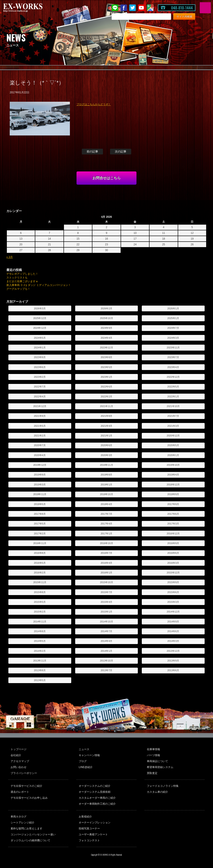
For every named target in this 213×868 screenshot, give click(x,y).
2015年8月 (40, 592)
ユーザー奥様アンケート (93, 834)
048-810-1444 (182, 8)
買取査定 (152, 773)
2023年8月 (106, 357)
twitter (133, 8)
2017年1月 (106, 534)
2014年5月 (40, 641)
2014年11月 (40, 622)
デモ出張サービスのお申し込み (29, 798)
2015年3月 (173, 602)
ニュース (84, 749)
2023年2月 (40, 377)
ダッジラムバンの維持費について (30, 840)
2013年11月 (40, 661)
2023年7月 (173, 357)
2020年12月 (173, 436)
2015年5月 (40, 602)
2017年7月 (106, 514)
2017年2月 (40, 534)
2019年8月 (106, 475)
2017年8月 (40, 514)
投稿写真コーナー (89, 829)
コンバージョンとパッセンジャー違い (33, 834)
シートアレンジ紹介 (22, 823)
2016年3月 (173, 563)
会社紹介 (16, 755)
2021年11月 (106, 406)
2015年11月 (40, 582)
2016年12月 (173, 534)
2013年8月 (40, 670)
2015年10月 (106, 582)
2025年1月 (173, 318)
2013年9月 (173, 661)
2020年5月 (173, 445)
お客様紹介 (85, 817)
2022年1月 (173, 396)
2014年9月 (173, 622)
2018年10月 (106, 494)
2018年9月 (173, 494)
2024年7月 (173, 328)
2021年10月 (173, 406)
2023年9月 (40, 357)
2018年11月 (40, 494)
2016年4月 (106, 563)
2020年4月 (40, 455)
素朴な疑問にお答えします (26, 829)
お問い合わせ (19, 767)
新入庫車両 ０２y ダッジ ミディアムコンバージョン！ (39, 285)
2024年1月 (40, 348)
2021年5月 (40, 426)
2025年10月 (106, 318)
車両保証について (157, 761)
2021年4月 (106, 426)
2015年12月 (173, 573)
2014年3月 (173, 641)
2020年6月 (106, 445)
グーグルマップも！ (18, 289)
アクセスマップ (20, 761)
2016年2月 (40, 573)
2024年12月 (40, 328)
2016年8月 (40, 553)
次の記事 (121, 151)
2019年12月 (40, 465)
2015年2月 (40, 612)
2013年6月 (173, 670)
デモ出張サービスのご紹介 (26, 786)
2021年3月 (173, 426)
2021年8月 (106, 416)
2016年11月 (40, 543)
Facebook (124, 8)
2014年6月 (173, 631)
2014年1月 (106, 651)
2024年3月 (173, 338)
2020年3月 (106, 455)
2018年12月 (173, 485)
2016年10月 (106, 543)
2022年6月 (106, 387)
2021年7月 (173, 416)
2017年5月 (40, 524)
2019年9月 (40, 475)
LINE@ (115, 8)
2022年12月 (173, 377)
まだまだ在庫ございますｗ (22, 281)
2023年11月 (173, 348)
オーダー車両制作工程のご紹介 (97, 804)
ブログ (83, 761)
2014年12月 (173, 612)
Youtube (141, 8)
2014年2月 (40, 651)
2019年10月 (173, 465)
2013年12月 (173, 651)
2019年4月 (173, 475)
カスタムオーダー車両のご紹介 (97, 798)
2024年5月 (40, 338)
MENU (205, 8)
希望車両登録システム (160, 767)
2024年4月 (106, 338)
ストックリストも (17, 278)
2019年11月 (106, 465)
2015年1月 (106, 612)
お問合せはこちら (106, 178)
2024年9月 (106, 328)
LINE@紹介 (86, 767)
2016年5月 (40, 563)
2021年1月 (106, 436)
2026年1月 (173, 308)
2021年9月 (40, 416)
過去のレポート (20, 792)
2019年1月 (106, 485)
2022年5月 (173, 387)
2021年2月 (40, 436)
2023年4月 (173, 367)
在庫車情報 (153, 749)
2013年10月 (106, 661)
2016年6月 (173, 553)
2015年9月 (173, 582)
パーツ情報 (153, 755)
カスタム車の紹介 (157, 792)
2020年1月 (173, 455)
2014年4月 (106, 641)
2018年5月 (40, 504)
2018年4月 (106, 504)
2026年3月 (40, 308)
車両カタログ (19, 817)
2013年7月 (106, 670)
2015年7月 (106, 592)
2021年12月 (40, 406)
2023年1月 (106, 377)
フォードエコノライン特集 (163, 786)
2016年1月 (106, 573)
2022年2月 (106, 396)
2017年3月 (173, 524)
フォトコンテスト (89, 840)
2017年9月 (173, 504)
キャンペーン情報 (89, 755)
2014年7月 (106, 631)
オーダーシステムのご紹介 (95, 786)
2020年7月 (40, 445)
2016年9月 (173, 543)
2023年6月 (40, 367)
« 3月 (10, 257)
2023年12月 (106, 348)
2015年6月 (173, 592)
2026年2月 (106, 308)
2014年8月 (40, 631)
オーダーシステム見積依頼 (95, 792)
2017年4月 (106, 524)
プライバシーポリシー (24, 773)
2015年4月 (106, 602)
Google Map (150, 8)
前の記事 (92, 151)
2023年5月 (106, 367)
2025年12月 (40, 318)
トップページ (19, 749)
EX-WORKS (30, 8)
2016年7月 (106, 553)
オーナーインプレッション (95, 823)
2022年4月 (40, 396)
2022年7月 (40, 387)
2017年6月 (173, 514)
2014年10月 (106, 622)
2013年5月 (40, 680)
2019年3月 (40, 485)
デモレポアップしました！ (22, 274)
